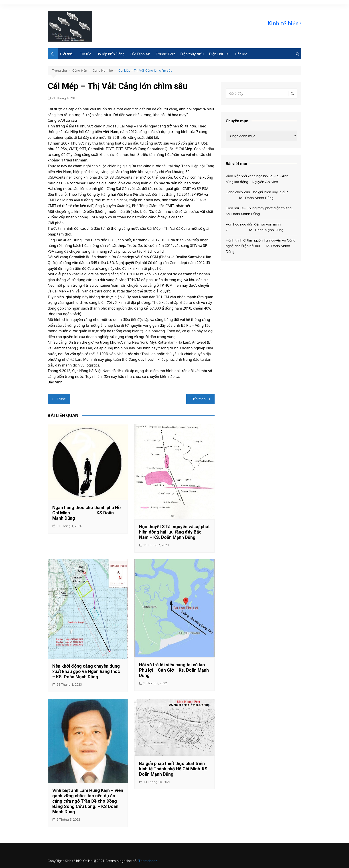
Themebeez (148, 861)
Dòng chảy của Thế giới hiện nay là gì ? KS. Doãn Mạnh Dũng (257, 195)
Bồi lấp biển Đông (110, 54)
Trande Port (165, 54)
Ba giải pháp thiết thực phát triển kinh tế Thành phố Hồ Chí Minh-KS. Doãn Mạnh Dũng (174, 769)
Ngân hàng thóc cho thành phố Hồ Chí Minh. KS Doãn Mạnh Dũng (86, 513)
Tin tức (85, 54)
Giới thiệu (67, 54)
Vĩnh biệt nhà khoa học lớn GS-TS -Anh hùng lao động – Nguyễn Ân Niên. (257, 179)
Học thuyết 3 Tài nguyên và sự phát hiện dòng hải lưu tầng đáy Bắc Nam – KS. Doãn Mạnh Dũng (174, 532)
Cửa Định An (140, 54)
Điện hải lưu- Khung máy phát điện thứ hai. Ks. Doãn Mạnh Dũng (261, 211)
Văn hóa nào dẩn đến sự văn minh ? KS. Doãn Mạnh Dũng (255, 227)
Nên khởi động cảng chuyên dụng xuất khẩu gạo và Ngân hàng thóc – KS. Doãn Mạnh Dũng (86, 671)
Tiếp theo (198, 399)
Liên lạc (241, 54)
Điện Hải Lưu (219, 54)
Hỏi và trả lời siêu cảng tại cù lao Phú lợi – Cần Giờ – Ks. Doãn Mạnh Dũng (174, 670)
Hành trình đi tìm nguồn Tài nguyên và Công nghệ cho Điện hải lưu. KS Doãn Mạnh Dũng (261, 246)
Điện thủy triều (192, 54)
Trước (61, 399)
